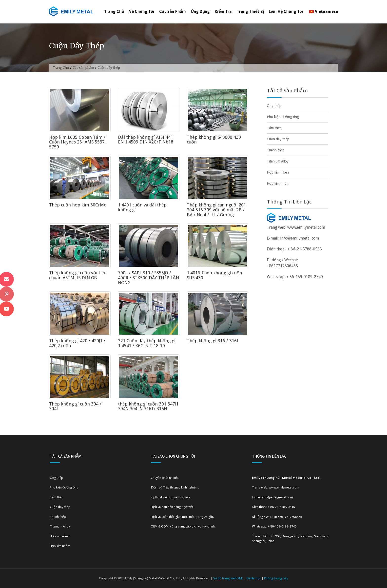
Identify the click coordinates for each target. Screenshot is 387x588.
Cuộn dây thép (278, 139)
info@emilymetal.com (300, 238)
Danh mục (254, 578)
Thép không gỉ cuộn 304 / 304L (75, 406)
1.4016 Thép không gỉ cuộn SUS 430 (214, 275)
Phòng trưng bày (276, 578)
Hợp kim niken (278, 172)
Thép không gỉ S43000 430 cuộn (214, 140)
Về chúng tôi (142, 11)
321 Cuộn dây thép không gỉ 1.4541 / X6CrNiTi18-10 (147, 343)
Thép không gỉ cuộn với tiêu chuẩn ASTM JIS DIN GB (78, 275)
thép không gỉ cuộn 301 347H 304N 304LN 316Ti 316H (148, 406)
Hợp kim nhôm (278, 183)
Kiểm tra (223, 11)
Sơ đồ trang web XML (228, 578)
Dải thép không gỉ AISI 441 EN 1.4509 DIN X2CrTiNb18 (146, 140)
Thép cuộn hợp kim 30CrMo (78, 205)
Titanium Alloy (278, 161)
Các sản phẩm (173, 11)
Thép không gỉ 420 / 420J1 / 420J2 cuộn (77, 343)
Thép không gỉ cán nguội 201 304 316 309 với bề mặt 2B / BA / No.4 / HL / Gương (216, 210)
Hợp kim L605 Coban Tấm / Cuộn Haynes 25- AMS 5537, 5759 (77, 142)
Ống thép (274, 106)
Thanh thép (276, 150)
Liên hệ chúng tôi (286, 11)
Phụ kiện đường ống (283, 117)
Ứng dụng (200, 11)
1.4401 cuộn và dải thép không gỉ (142, 207)
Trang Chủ (114, 11)
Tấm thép (274, 128)
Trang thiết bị (250, 11)
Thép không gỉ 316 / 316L (213, 341)
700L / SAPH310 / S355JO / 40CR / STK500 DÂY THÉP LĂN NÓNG (148, 278)
